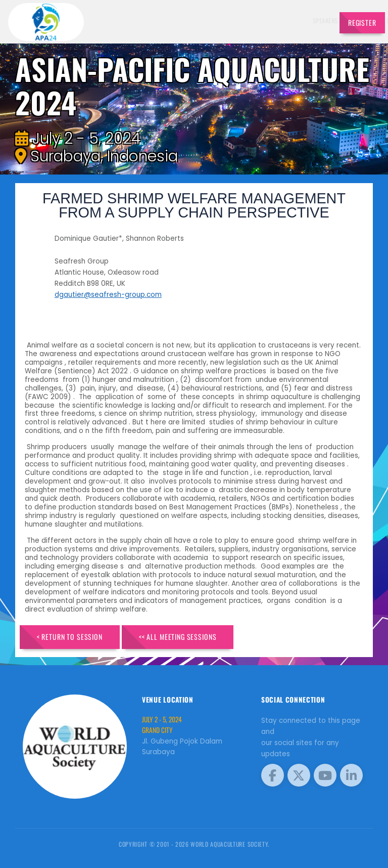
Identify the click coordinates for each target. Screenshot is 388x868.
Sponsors (250, 20)
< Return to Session (70, 637)
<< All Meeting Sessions (178, 637)
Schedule (219, 20)
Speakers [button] (144, 20)
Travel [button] (310, 20)
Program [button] (280, 20)
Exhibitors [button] (181, 20)
